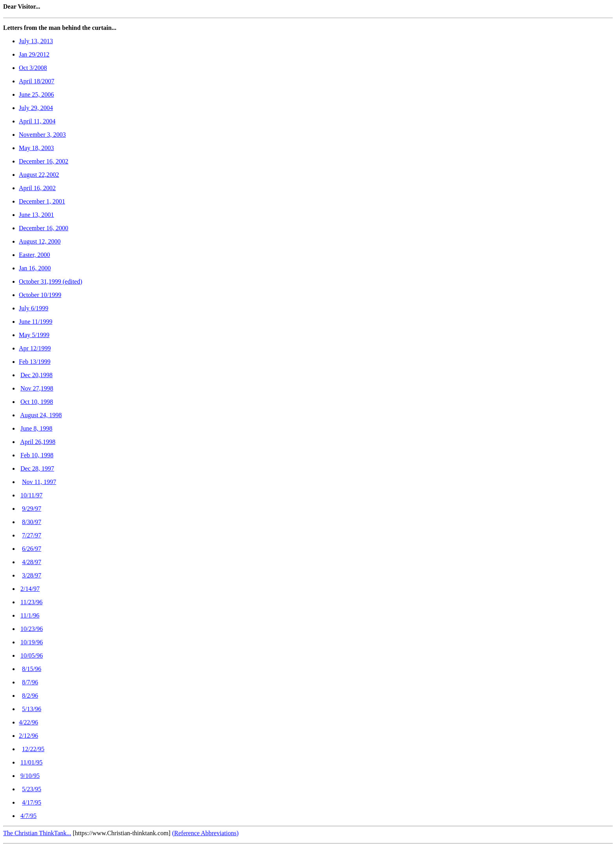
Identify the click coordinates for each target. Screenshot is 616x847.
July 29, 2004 (36, 108)
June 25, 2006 (36, 94)
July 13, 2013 (36, 41)
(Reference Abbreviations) (205, 833)
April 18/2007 (37, 81)
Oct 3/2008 (33, 68)
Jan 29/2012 (34, 54)
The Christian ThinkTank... (37, 833)
